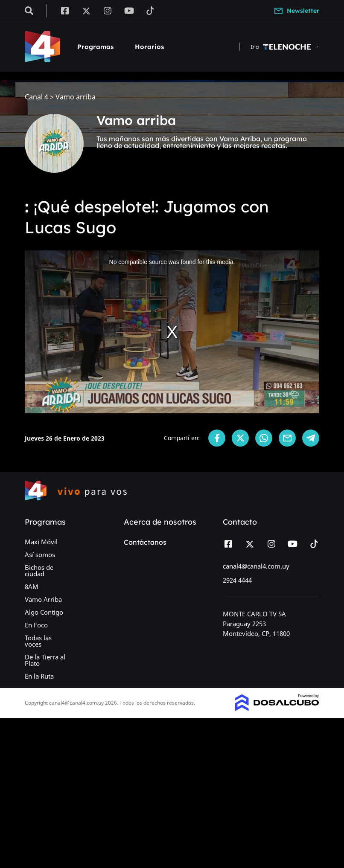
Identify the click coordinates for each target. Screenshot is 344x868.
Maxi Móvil (41, 542)
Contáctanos (145, 542)
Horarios (149, 47)
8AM (32, 586)
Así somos (40, 554)
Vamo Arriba (43, 599)
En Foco (36, 625)
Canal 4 (36, 97)
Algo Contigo (44, 612)
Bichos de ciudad (39, 570)
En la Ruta (39, 676)
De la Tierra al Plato (45, 660)
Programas (95, 47)
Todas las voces (38, 641)
